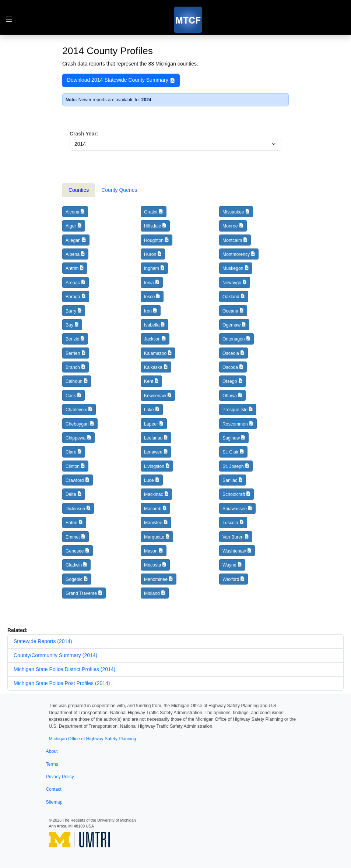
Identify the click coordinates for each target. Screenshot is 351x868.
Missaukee (233, 212)
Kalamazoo (155, 353)
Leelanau (153, 438)
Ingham (152, 268)
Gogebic (74, 579)
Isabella (152, 325)
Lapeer (151, 424)
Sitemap (54, 802)
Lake (149, 410)
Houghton (154, 240)
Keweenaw (155, 396)
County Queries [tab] (119, 190)
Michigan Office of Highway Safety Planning (93, 739)
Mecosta (152, 565)
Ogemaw (231, 325)
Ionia (149, 283)
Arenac (73, 283)
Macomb (153, 509)
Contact (54, 789)
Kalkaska (153, 367)
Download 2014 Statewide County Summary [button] (121, 80)
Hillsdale (152, 226)
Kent (149, 381)
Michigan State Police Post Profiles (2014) (62, 683)
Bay (69, 325)
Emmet (73, 537)
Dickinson (75, 509)
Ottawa (230, 396)
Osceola (231, 353)
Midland (152, 593)
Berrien (73, 353)
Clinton (73, 466)
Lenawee (153, 452)
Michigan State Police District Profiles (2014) (64, 669)
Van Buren (233, 537)
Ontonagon (234, 339)
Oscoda (230, 367)
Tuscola (230, 523)
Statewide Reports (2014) (43, 641)
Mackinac (154, 494)
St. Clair (231, 452)
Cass (71, 396)
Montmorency (236, 254)
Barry (71, 311)
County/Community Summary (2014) (55, 655)
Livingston (154, 466)
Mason (151, 551)
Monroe (230, 226)
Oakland (231, 297)
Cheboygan (77, 424)
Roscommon (235, 424)
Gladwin (74, 565)
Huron (150, 254)
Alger (71, 226)
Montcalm (232, 240)
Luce (149, 480)
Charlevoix (76, 410)
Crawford (75, 480)
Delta (71, 494)
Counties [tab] (79, 190)
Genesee (75, 551)
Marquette (154, 537)
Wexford (231, 579)
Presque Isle (235, 410)
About (52, 751)
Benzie (72, 339)
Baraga (73, 297)
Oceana (230, 311)
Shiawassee (235, 509)
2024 (146, 100)
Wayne (229, 565)
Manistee (153, 523)
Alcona (72, 212)
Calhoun (74, 381)
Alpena (73, 254)
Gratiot (151, 212)
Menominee (156, 579)
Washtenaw (234, 551)
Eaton (71, 523)
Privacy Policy (60, 777)
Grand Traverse (81, 593)
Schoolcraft (234, 494)
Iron (148, 311)
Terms (52, 764)
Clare (71, 452)
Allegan (73, 240)
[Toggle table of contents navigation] (9, 20)
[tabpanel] (175, 405)
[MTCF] (188, 20)
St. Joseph (233, 466)
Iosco (149, 297)
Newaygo (232, 283)
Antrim (72, 268)
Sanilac (230, 480)
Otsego (230, 381)
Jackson (152, 339)
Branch (73, 367)
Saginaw (231, 438)
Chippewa (76, 438)
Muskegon (233, 268)
